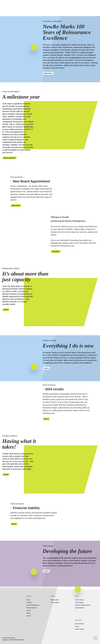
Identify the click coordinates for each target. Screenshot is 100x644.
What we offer (55, 600)
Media (77, 596)
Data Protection (79, 624)
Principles (29, 602)
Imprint (77, 626)
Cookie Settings (79, 629)
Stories (29, 613)
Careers (53, 596)
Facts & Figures (79, 600)
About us (29, 596)
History (29, 610)
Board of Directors (32, 608)
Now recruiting (55, 602)
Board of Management (33, 605)
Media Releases (80, 608)
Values (28, 600)
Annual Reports (79, 602)
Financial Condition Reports (83, 605)
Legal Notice (78, 620)
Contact (29, 616)
